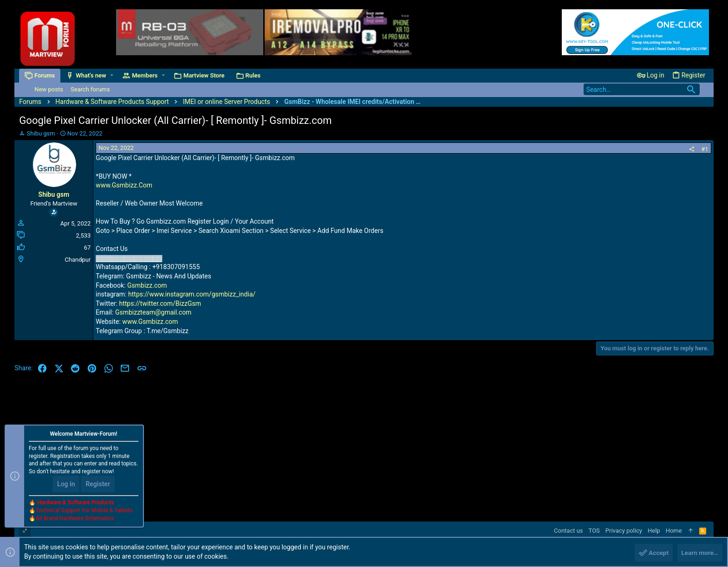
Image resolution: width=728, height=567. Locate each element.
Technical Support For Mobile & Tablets (84, 511)
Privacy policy (624, 531)
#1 (705, 149)
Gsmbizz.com (147, 285)
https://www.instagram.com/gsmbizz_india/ (192, 294)
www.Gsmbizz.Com (124, 185)
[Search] (642, 89)
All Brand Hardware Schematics (75, 519)
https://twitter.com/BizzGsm (160, 303)
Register (98, 484)
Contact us (569, 531)
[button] (112, 75)
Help (654, 531)
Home (674, 531)
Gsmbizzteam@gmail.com (153, 312)
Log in (66, 484)
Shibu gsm (41, 133)
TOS (594, 531)
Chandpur (78, 260)
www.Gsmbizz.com (150, 322)
